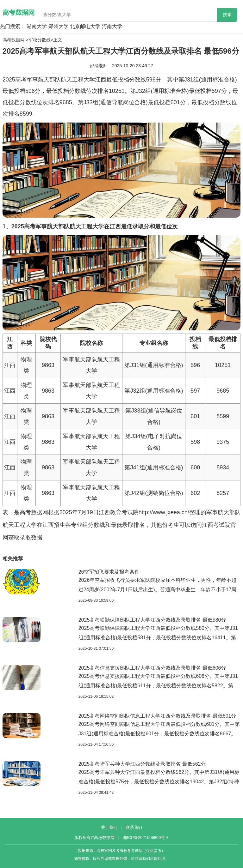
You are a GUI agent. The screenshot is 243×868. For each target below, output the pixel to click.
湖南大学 (37, 26)
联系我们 (134, 827)
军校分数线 (40, 40)
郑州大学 (59, 26)
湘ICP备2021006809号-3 (146, 838)
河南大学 (112, 26)
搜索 (227, 15)
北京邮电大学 (85, 26)
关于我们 (109, 827)
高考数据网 (14, 40)
